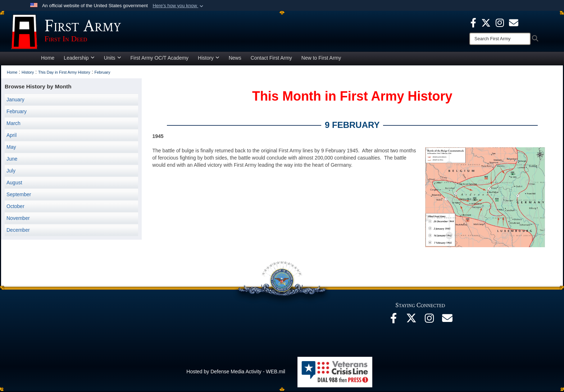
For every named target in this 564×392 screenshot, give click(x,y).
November (18, 219)
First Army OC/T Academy (160, 59)
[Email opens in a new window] (447, 321)
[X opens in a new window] (486, 22)
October (15, 207)
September (19, 195)
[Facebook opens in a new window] (473, 22)
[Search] (500, 39)
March (13, 124)
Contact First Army (271, 59)
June (12, 160)
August (14, 184)
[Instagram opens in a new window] (500, 22)
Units (113, 59)
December (18, 231)
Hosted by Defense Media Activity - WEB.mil (236, 373)
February (17, 112)
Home (48, 59)
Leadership (79, 59)
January (15, 101)
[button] (179, 6)
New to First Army (321, 59)
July (11, 172)
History (209, 59)
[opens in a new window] (514, 22)
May (11, 148)
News (235, 59)
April (12, 136)
